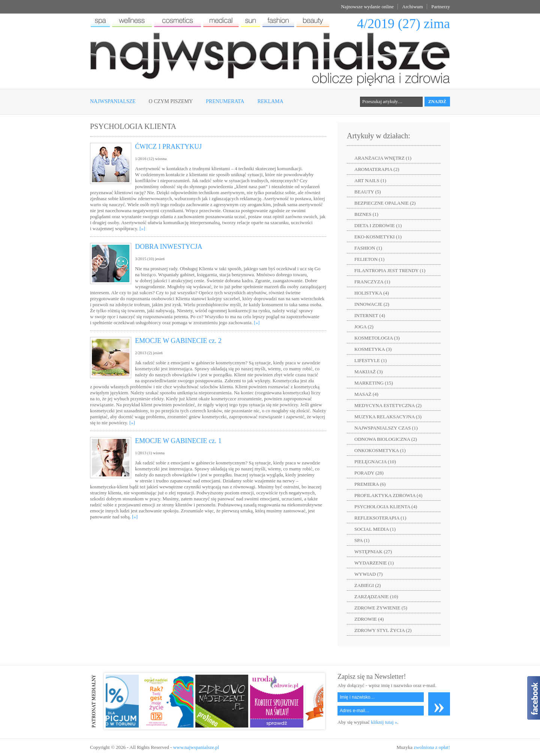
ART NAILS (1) (370, 180)
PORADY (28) (369, 473)
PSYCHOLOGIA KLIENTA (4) (386, 507)
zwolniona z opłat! (432, 747)
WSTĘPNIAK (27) (373, 552)
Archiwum (412, 7)
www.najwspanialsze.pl (196, 747)
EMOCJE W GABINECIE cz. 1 (178, 441)
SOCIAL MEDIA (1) (375, 529)
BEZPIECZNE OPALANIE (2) (385, 203)
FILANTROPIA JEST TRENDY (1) (390, 270)
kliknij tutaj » (384, 722)
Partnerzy (441, 7)
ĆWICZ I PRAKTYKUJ (168, 147)
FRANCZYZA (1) (372, 282)
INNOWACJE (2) (372, 304)
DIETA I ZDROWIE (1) (378, 225)
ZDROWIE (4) (369, 619)
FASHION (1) (368, 248)
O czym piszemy (171, 101)
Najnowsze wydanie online (367, 7)
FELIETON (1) (369, 259)
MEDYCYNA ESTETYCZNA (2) (388, 405)
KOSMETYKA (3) (373, 349)
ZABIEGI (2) (367, 585)
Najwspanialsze (113, 101)
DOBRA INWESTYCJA (169, 247)
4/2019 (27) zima (403, 24)
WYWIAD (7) (368, 574)
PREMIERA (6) (370, 484)
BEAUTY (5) (368, 192)
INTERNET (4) (370, 315)
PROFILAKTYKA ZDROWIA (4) (388, 495)
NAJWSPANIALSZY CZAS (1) (386, 428)
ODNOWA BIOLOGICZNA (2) (386, 439)
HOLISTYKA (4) (372, 293)
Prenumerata (225, 101)
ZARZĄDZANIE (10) (376, 597)
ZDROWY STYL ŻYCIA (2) (383, 630)
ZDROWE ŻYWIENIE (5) (381, 608)
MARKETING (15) (374, 383)
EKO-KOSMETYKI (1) (378, 237)
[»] (142, 228)
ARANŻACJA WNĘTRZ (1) (383, 158)
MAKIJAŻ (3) (368, 372)
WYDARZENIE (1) (374, 563)
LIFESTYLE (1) (370, 360)
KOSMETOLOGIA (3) (377, 338)
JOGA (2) (364, 327)
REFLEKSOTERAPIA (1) (380, 518)
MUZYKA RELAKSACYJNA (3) (388, 417)
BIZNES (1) (366, 214)
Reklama (270, 101)
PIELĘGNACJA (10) (375, 462)
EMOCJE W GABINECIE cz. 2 (178, 341)
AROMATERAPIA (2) (377, 169)
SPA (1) (362, 540)
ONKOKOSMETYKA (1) (380, 450)
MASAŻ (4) (366, 394)
